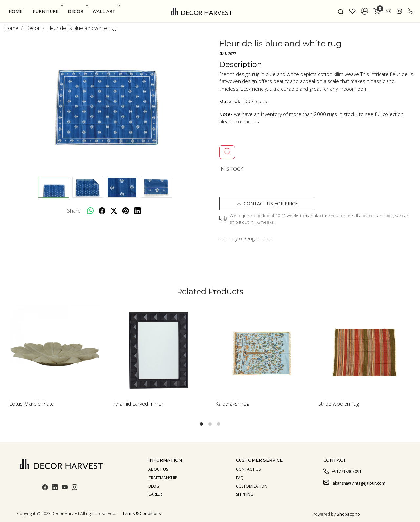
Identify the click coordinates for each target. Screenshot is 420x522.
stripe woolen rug (339, 404)
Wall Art (106, 11)
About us (158, 469)
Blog (154, 486)
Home (15, 11)
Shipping (245, 494)
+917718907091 (342, 471)
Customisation (252, 486)
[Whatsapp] (90, 211)
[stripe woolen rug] (365, 351)
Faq (240, 478)
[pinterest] (126, 211)
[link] (341, 11)
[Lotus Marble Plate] (55, 351)
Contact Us (248, 469)
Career (155, 494)
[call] (410, 11)
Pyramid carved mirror (138, 404)
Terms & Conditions (142, 513)
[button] (365, 11)
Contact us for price (267, 204)
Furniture (47, 11)
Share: (74, 211)
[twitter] (114, 211)
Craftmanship (163, 478)
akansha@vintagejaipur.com (354, 482)
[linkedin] (137, 211)
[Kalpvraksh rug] (262, 351)
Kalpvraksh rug (232, 404)
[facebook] (102, 211)
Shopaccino (348, 514)
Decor (77, 11)
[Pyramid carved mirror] (158, 351)
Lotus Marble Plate (31, 404)
